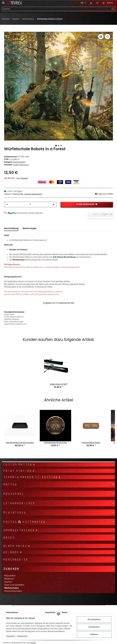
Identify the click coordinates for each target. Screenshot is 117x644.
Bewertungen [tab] (30, 228)
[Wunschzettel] (97, 3)
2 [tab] (59, 146)
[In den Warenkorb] (6, 30)
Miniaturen (14, 513)
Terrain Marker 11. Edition (31, 477)
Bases (9, 538)
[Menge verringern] (7, 204)
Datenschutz (23, 636)
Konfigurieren (94, 627)
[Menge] (30, 204)
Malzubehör (10, 576)
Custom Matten (18, 465)
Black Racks (16, 546)
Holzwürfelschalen (13, 591)
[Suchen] (56, 9)
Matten (10, 484)
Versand (24, 178)
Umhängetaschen (19, 530)
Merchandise (15, 560)
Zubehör (11, 569)
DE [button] (82, 3)
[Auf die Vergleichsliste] (101, 37)
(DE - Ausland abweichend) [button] (31, 194)
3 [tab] (61, 146)
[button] (91, 3)
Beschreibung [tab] (11, 228)
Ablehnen (94, 634)
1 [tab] (56, 146)
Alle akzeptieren (94, 619)
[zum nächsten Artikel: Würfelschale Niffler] (112, 19)
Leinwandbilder (19, 503)
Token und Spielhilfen (14, 585)
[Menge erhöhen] (54, 204)
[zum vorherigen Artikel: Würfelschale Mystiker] (107, 19)
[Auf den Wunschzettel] (107, 37)
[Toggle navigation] (3, 2)
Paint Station (18, 471)
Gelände (11, 552)
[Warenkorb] (108, 3)
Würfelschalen (19, 162)
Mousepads (13, 494)
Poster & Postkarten (24, 522)
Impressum (11, 636)
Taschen (8, 582)
